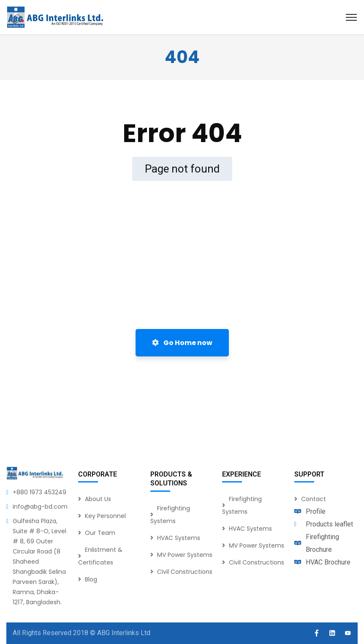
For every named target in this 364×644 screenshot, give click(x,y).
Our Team (100, 533)
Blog (91, 579)
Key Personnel (105, 516)
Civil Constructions (185, 572)
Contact (314, 499)
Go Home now (182, 343)
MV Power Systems (185, 555)
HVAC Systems (179, 538)
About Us (98, 499)
